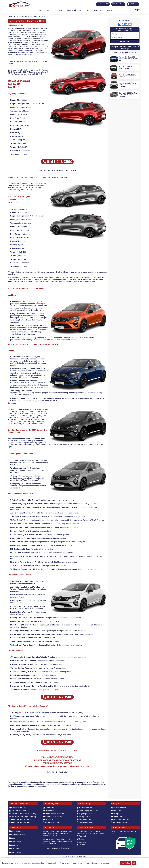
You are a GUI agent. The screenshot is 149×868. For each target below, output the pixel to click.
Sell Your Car (71, 10)
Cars (81, 10)
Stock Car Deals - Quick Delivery (23, 814)
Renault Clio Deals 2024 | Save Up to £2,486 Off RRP (128, 59)
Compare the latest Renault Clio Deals (125, 48)
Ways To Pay (15, 852)
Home (41, 10)
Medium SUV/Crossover (53, 817)
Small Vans (116, 811)
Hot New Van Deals (18, 811)
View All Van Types (119, 822)
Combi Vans (116, 817)
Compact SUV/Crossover (53, 814)
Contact (110, 10)
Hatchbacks (49, 811)
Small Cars (48, 808)
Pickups (115, 814)
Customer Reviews (17, 835)
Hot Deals (58, 10)
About (48, 10)
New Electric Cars (84, 808)
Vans (89, 10)
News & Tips (99, 10)
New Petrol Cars (84, 819)
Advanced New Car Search (20, 819)
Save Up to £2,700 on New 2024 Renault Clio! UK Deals (128, 95)
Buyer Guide (15, 831)
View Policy (125, 863)
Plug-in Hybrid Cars (85, 814)
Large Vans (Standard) (120, 819)
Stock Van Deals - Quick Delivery (23, 817)
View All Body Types (52, 822)
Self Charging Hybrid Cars (88, 811)
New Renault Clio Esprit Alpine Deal (127, 68)
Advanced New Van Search (20, 822)
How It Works (15, 842)
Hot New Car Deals (17, 808)
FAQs (12, 838)
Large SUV (48, 819)
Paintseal (14, 845)
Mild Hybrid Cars (84, 817)
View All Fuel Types (85, 822)
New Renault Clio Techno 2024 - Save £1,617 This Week (128, 85)
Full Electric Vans (118, 808)
